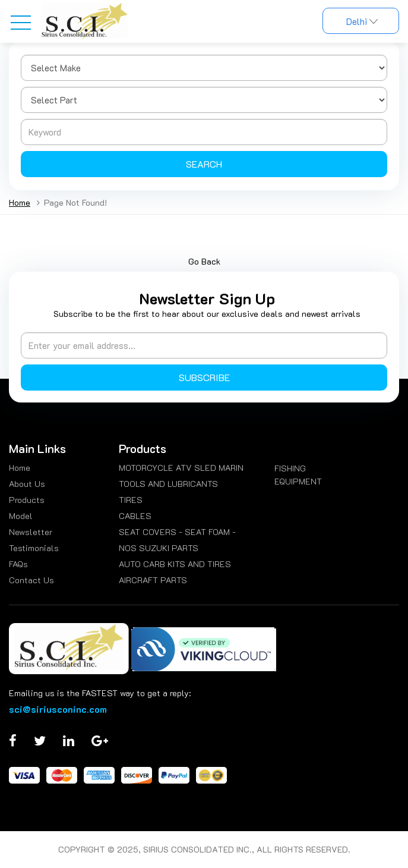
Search (204, 164)
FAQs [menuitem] (18, 564)
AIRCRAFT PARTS (153, 580)
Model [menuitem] (21, 516)
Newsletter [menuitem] (31, 532)
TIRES (131, 500)
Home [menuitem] (20, 468)
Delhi (361, 21)
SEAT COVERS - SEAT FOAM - (177, 532)
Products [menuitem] (27, 500)
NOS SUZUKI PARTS (159, 548)
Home (20, 202)
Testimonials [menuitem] (34, 548)
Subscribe (204, 377)
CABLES (135, 516)
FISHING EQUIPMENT (298, 475)
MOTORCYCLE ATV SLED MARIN (181, 468)
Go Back (204, 261)
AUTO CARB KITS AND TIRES (175, 564)
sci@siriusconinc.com (58, 709)
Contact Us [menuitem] (31, 580)
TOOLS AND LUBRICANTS (168, 484)
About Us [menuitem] (27, 484)
